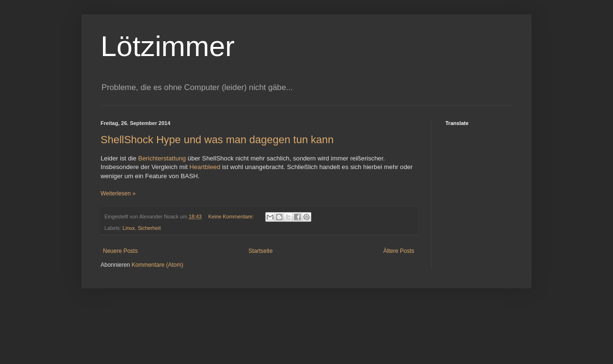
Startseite (261, 251)
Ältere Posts (399, 251)
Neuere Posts (120, 251)
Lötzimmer (168, 46)
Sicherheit (149, 228)
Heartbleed (205, 167)
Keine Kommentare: (232, 216)
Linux (129, 228)
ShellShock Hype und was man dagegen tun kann (217, 140)
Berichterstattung (162, 158)
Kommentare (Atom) (158, 265)
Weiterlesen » (118, 193)
